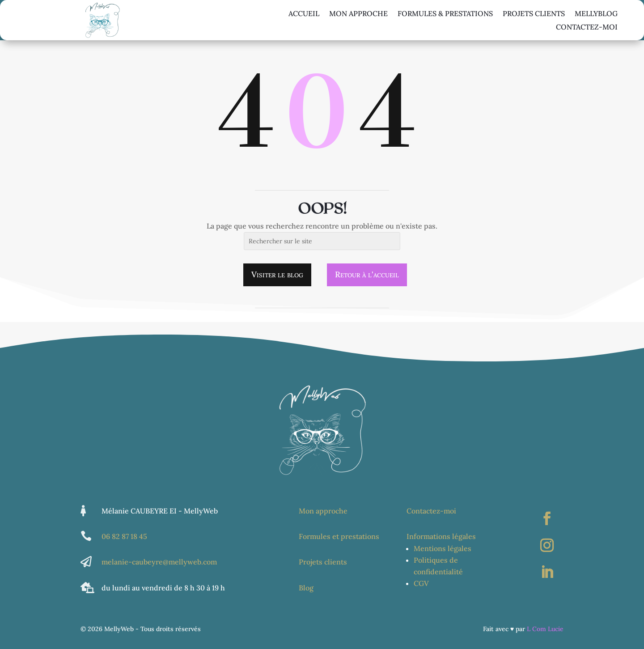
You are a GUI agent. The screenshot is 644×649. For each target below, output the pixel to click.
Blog (306, 588)
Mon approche (358, 14)
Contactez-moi (587, 28)
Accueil (304, 14)
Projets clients (323, 562)
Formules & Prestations (445, 14)
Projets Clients (534, 14)
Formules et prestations (339, 536)
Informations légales (441, 536)
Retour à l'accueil (367, 274)
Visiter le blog (277, 274)
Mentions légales (443, 548)
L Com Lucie (545, 629)
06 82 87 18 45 (124, 536)
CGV (421, 583)
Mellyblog (596, 14)
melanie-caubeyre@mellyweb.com (159, 562)
